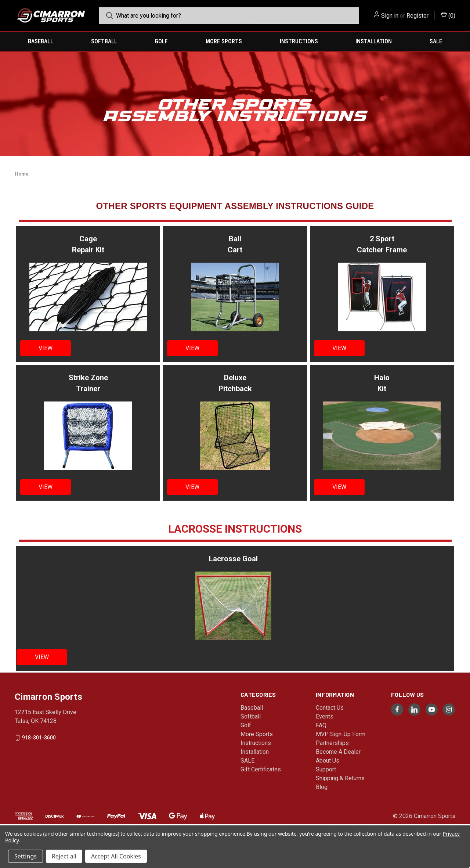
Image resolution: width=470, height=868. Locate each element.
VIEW (46, 348)
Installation (374, 41)
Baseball (41, 41)
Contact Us (330, 708)
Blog (322, 787)
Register (417, 16)
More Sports (224, 41)
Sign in (390, 16)
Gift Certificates (261, 769)
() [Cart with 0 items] (448, 15)
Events (325, 716)
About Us (328, 761)
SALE (436, 41)
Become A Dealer (338, 752)
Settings (26, 856)
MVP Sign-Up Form (341, 734)
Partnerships (332, 743)
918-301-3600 (39, 738)
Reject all (64, 856)
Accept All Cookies (116, 856)
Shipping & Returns (340, 778)
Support (326, 769)
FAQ (321, 725)
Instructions (299, 41)
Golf (161, 41)
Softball (104, 41)
